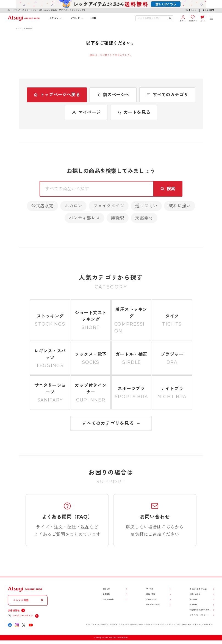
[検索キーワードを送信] (170, 18)
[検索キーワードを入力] (152, 18)
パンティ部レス (84, 218)
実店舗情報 (14, 610)
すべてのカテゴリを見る (111, 423)
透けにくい (146, 206)
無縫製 (118, 218)
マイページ (86, 112)
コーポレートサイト (23, 616)
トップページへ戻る (57, 95)
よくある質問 (208, 10)
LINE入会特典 (108, 599)
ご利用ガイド (190, 10)
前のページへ (113, 95)
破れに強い (180, 206)
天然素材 (144, 218)
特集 (94, 18)
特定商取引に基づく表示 (199, 610)
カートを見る (134, 112)
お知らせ (106, 589)
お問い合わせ (195, 594)
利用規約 (193, 605)
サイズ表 (150, 589)
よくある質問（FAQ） (199, 589)
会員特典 (106, 594)
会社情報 (193, 599)
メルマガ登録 (21, 600)
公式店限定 (42, 206)
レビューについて (153, 605)
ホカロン (73, 206)
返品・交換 (151, 594)
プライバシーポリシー (198, 615)
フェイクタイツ (109, 206)
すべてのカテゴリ (167, 95)
